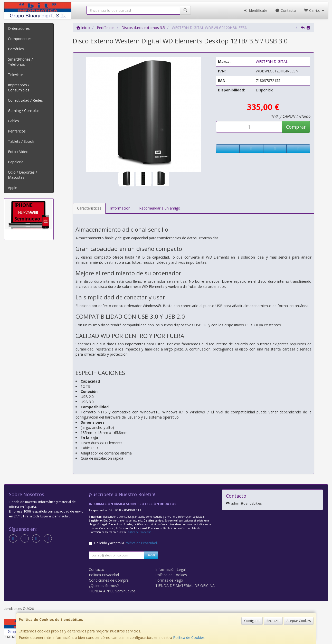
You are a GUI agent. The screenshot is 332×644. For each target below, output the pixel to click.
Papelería (16, 162)
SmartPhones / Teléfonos (20, 62)
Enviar (151, 555)
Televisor (16, 75)
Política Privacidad (104, 575)
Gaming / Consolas (24, 111)
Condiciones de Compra (109, 580)
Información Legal (170, 569)
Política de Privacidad (139, 532)
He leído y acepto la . (126, 543)
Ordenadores (19, 28)
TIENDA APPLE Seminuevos (112, 591)
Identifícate (255, 10)
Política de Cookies (189, 637)
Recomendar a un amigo (160, 208)
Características (89, 208)
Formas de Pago (169, 580)
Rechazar (273, 621)
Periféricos (17, 131)
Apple (13, 188)
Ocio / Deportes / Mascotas (22, 175)
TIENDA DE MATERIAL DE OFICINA (185, 586)
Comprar (296, 127)
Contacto (286, 10)
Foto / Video (18, 152)
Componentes (20, 39)
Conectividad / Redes (25, 100)
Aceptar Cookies (299, 621)
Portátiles (16, 49)
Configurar (252, 621)
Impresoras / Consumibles (19, 87)
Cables (13, 121)
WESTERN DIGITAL (272, 61)
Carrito (314, 10)
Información (120, 208)
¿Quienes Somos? (104, 586)
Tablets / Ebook (21, 141)
